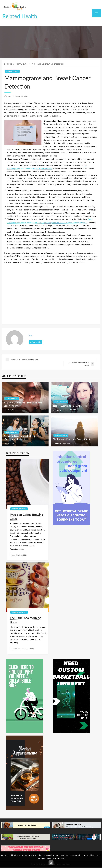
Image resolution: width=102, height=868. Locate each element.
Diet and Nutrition (19, 509)
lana (10, 96)
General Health (21, 64)
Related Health (20, 16)
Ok (51, 863)
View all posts (35, 342)
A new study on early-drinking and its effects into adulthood (22, 438)
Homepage (8, 64)
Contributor (57, 443)
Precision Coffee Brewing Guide (26, 517)
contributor (57, 410)
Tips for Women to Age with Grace (70, 406)
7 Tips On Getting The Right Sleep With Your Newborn (23, 404)
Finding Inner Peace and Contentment (71, 439)
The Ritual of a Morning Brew (25, 620)
